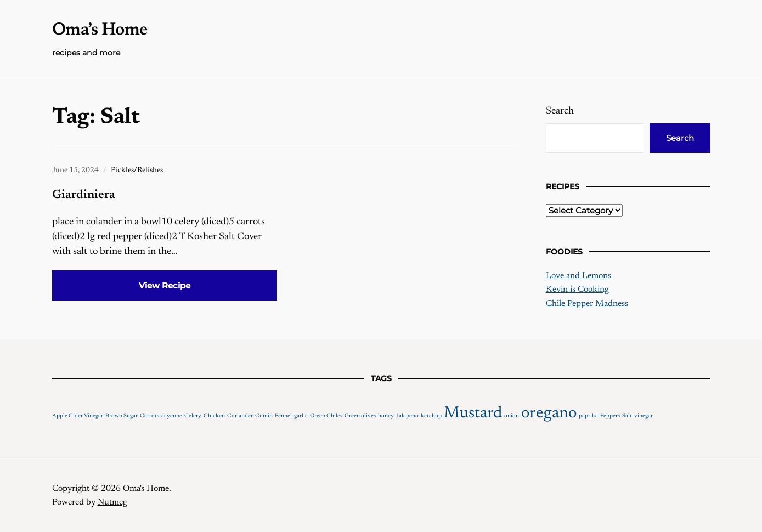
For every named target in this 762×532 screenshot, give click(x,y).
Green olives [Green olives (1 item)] (360, 416)
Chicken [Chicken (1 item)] (214, 416)
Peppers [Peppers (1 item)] (610, 416)
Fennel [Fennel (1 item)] (283, 416)
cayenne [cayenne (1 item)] (172, 416)
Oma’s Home (100, 30)
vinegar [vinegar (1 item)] (644, 416)
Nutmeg (112, 502)
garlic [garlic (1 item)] (301, 416)
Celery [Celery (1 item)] (193, 416)
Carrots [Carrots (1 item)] (149, 416)
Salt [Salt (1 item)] (627, 416)
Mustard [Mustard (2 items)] (473, 414)
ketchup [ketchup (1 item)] (431, 416)
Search (560, 111)
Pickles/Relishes (137, 171)
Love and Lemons (578, 276)
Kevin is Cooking (577, 290)
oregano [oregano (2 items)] (549, 414)
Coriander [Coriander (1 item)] (240, 416)
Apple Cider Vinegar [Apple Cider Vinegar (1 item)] (78, 416)
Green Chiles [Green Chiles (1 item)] (326, 416)
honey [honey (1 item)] (386, 416)
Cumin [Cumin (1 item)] (264, 416)
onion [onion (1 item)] (512, 416)
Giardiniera (84, 195)
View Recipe (165, 285)
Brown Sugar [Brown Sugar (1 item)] (122, 416)
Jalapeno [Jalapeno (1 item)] (407, 416)
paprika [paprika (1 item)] (588, 416)
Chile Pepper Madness (587, 304)
